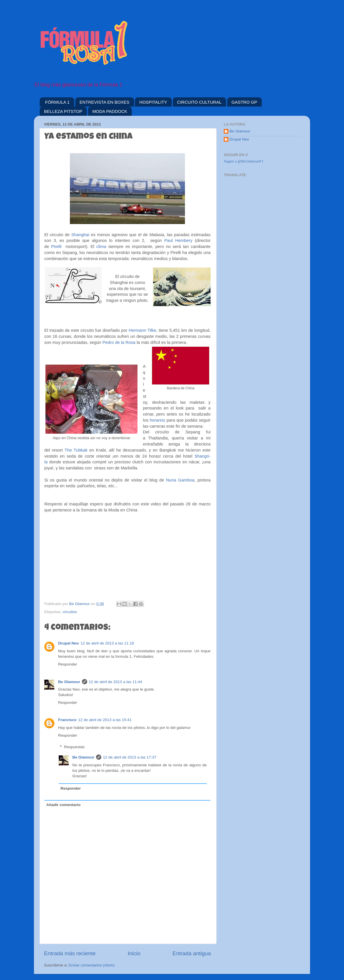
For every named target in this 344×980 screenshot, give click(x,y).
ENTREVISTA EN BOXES (105, 102)
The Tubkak (76, 450)
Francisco (67, 720)
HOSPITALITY (153, 102)
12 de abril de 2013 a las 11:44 (115, 682)
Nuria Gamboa (180, 480)
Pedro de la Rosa (119, 342)
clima (101, 247)
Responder (68, 664)
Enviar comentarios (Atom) (92, 965)
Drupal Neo (68, 643)
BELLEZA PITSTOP (63, 111)
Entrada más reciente (70, 953)
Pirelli (56, 247)
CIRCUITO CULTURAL (199, 102)
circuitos (70, 612)
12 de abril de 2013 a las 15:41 (105, 720)
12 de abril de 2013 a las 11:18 (107, 643)
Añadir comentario (63, 805)
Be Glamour (69, 682)
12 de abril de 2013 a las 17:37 (130, 757)
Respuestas (74, 747)
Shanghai (80, 235)
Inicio (134, 953)
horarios (158, 420)
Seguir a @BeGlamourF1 (244, 161)
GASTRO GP (244, 102)
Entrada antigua (192, 953)
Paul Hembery (178, 240)
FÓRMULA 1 (57, 102)
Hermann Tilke (142, 330)
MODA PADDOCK (110, 111)
